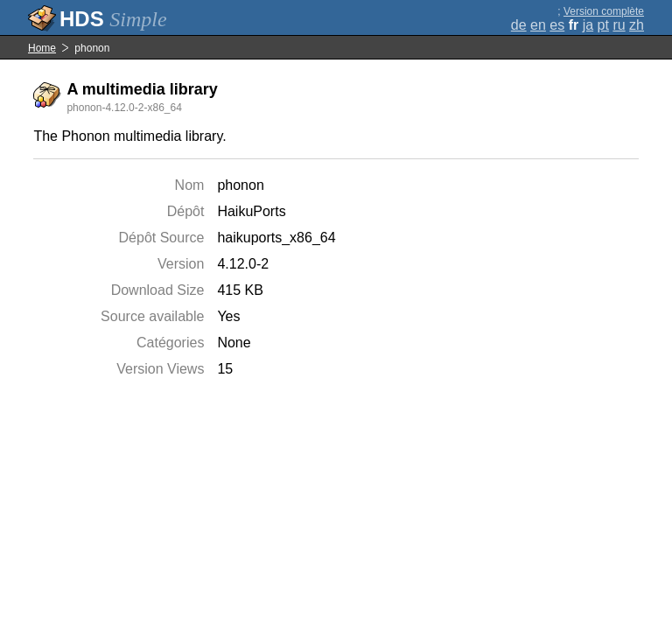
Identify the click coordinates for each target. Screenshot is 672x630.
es (557, 25)
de (519, 25)
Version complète (604, 11)
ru (619, 25)
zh (637, 25)
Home (42, 48)
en (538, 25)
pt (603, 25)
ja (588, 25)
